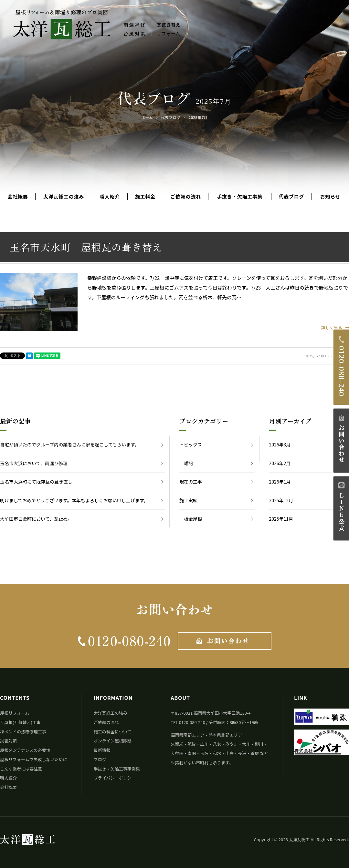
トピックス (191, 444)
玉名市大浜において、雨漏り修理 (34, 463)
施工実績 (188, 500)
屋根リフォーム (15, 713)
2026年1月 (280, 482)
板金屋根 (193, 519)
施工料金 (145, 197)
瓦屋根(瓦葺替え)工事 (20, 722)
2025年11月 (281, 519)
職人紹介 (110, 197)
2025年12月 (281, 500)
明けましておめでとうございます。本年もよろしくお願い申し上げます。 (74, 500)
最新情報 (102, 750)
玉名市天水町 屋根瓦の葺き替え (86, 247)
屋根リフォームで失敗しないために (34, 759)
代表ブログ (292, 197)
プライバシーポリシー (115, 778)
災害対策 (8, 741)
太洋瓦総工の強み (64, 197)
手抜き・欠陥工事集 (240, 197)
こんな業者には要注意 (21, 769)
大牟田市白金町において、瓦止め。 (36, 519)
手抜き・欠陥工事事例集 (117, 769)
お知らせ (330, 197)
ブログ (100, 759)
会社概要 (18, 197)
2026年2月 (280, 463)
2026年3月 (280, 444)
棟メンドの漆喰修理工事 (23, 732)
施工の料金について (113, 732)
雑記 (188, 463)
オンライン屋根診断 (113, 741)
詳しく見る (335, 327)
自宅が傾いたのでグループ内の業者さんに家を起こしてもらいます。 (70, 444)
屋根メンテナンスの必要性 (25, 750)
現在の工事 (191, 482)
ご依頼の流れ (186, 197)
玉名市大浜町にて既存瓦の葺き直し (36, 482)
